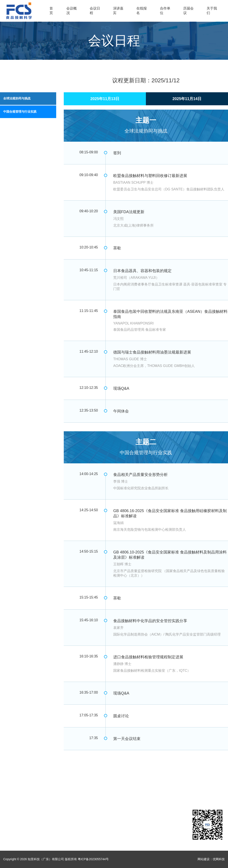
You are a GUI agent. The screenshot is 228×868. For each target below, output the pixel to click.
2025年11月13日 (105, 99)
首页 (51, 11)
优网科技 (219, 859)
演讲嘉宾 (118, 11)
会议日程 (95, 11)
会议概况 (72, 11)
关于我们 (212, 11)
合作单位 (165, 11)
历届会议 (188, 11)
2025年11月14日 (187, 99)
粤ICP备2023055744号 (93, 859)
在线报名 (142, 11)
